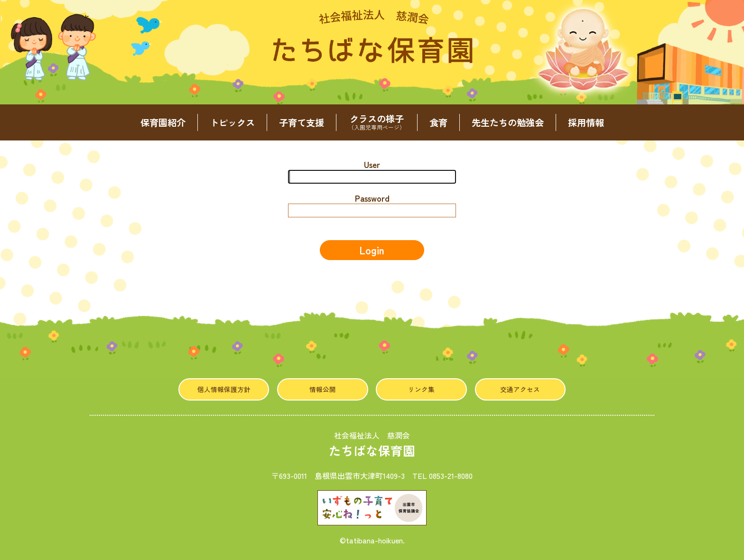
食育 (438, 122)
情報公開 (323, 389)
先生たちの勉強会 (508, 122)
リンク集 (421, 389)
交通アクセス (520, 389)
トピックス (232, 122)
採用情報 (586, 122)
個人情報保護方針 (224, 389)
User (372, 164)
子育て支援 (302, 122)
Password (372, 198)
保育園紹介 (163, 122)
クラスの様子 (377, 122)
